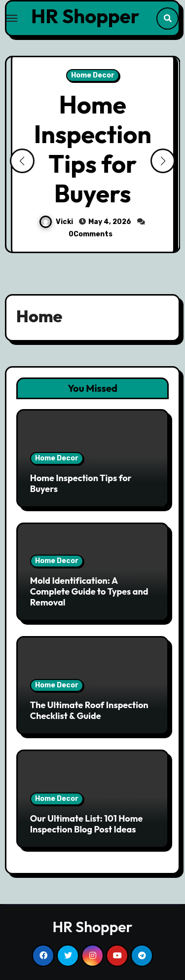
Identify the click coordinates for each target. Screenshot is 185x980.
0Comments (91, 234)
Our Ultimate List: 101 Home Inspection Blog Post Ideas (87, 824)
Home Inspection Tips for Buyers (93, 149)
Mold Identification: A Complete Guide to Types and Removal (89, 591)
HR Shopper (85, 16)
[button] (163, 161)
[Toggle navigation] (12, 18)
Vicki (57, 222)
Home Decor (93, 75)
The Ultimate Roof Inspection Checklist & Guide (89, 710)
